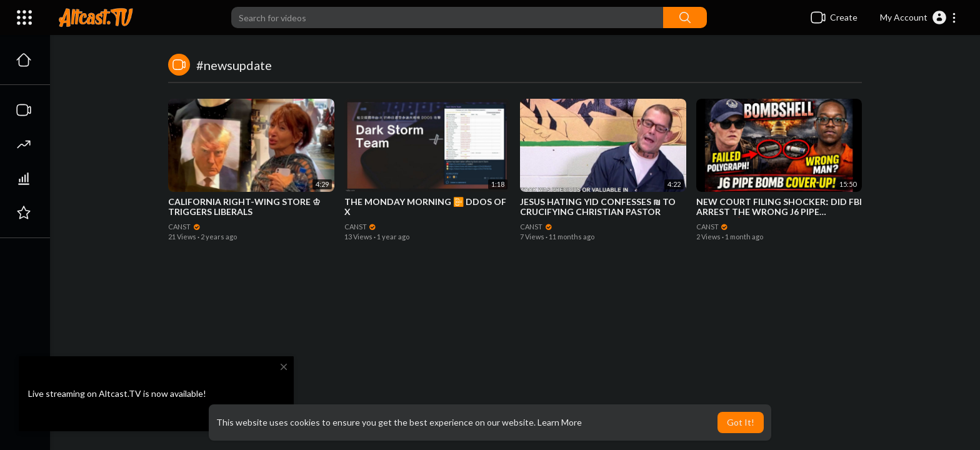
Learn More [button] (560, 422)
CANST (184, 227)
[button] (918, 17)
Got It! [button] (741, 422)
